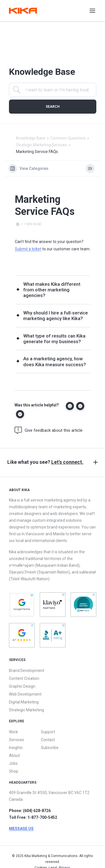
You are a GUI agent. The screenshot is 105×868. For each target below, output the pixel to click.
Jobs (13, 763)
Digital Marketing (24, 702)
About (14, 755)
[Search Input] (57, 90)
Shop (14, 771)
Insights (16, 748)
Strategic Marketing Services (41, 145)
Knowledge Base (31, 138)
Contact (48, 740)
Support (48, 732)
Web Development (25, 694)
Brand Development (27, 671)
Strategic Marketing (26, 710)
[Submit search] (53, 107)
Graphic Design (22, 686)
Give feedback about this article (49, 430)
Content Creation (24, 678)
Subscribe (50, 748)
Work (13, 732)
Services (17, 740)
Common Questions (68, 138)
